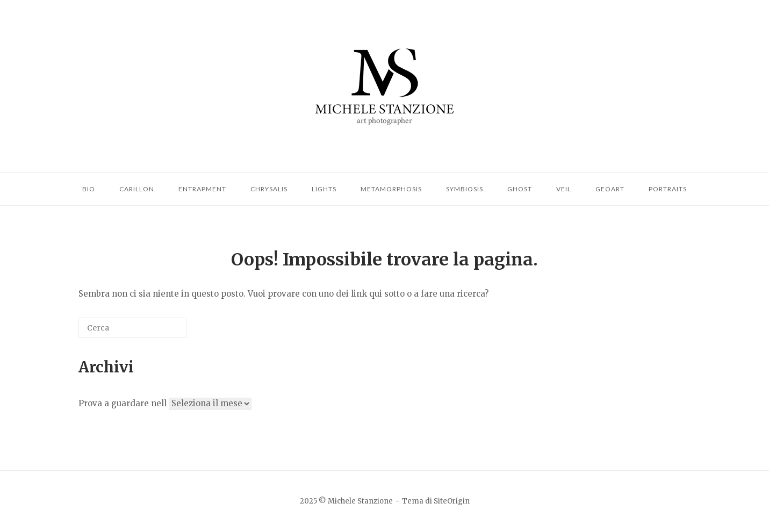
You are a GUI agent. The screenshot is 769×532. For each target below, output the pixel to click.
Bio (89, 189)
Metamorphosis (391, 189)
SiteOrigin (452, 501)
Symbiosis (465, 189)
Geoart (610, 189)
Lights (324, 189)
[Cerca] (132, 328)
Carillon (137, 189)
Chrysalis (269, 189)
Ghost (520, 189)
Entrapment (202, 189)
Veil (564, 189)
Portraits (668, 189)
